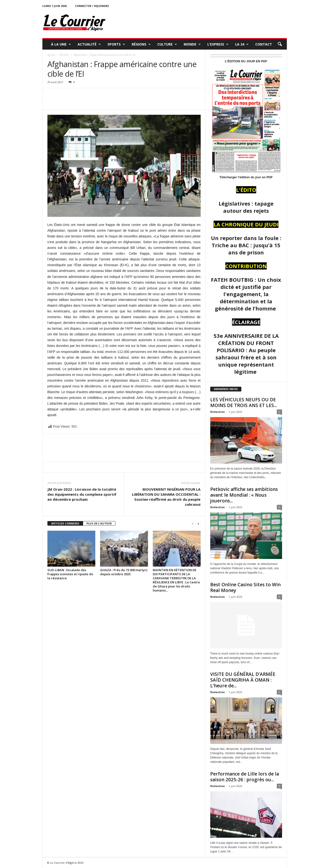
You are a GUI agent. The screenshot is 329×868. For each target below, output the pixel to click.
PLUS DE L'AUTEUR (99, 523)
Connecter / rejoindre (92, 6)
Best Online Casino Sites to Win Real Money (245, 587)
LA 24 (242, 44)
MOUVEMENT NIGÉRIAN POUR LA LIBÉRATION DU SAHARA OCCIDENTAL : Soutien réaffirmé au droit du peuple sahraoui (166, 497)
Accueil (51, 55)
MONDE (192, 44)
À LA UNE (61, 44)
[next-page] (198, 524)
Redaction (218, 412)
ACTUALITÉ (89, 44)
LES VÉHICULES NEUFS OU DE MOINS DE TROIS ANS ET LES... (244, 402)
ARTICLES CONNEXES (65, 523)
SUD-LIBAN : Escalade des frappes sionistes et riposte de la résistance (70, 574)
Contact (264, 44)
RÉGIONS (141, 44)
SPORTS (116, 44)
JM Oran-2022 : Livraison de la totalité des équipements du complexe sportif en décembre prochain (82, 494)
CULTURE (167, 44)
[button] (280, 44)
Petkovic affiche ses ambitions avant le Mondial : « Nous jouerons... (244, 495)
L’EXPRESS (218, 44)
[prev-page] (193, 524)
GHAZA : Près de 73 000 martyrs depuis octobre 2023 (124, 572)
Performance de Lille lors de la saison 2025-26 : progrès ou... (245, 777)
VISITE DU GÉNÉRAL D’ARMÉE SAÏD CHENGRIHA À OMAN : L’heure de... (243, 680)
